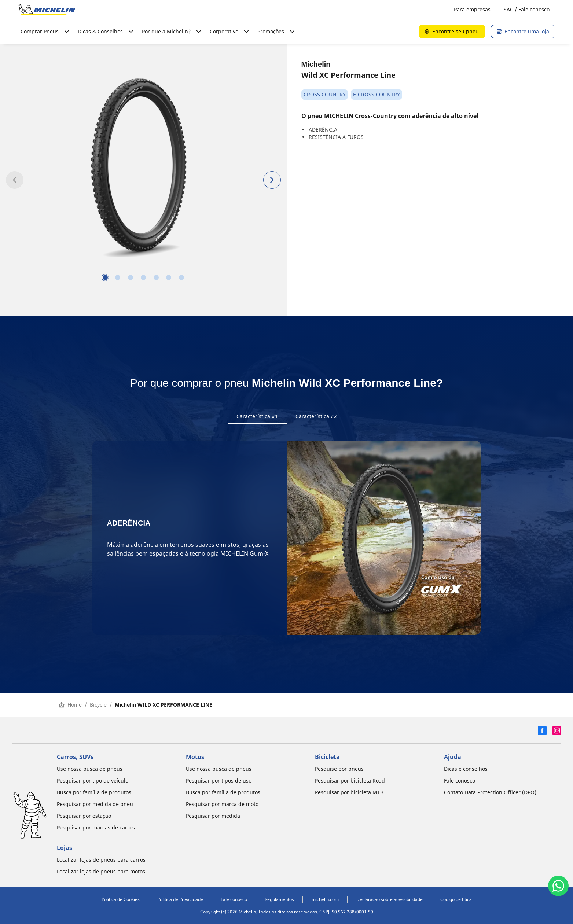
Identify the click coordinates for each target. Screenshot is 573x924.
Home (70, 705)
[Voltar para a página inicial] (47, 10)
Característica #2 (316, 416)
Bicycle (98, 705)
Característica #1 (257, 416)
